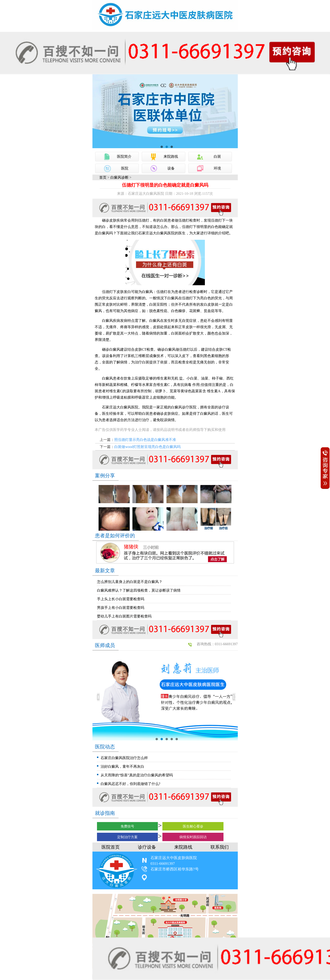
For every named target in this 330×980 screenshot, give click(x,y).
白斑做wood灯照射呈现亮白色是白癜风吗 (147, 447)
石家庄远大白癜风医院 (156, 233)
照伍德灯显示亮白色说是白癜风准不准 (145, 440)
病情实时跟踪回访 (193, 837)
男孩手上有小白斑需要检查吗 (121, 608)
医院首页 (111, 847)
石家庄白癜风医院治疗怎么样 (124, 758)
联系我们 (220, 847)
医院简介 (124, 156)
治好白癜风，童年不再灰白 (122, 766)
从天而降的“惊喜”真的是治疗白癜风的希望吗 (137, 775)
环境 (217, 168)
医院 (125, 168)
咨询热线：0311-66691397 (217, 644)
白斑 (217, 156)
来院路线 (171, 156)
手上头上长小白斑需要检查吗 (121, 599)
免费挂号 (127, 826)
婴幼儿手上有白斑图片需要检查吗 (124, 616)
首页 (103, 177)
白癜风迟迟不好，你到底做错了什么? (130, 784)
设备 (171, 168)
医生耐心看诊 (193, 826)
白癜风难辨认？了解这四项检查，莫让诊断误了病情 (139, 590)
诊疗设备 (147, 847)
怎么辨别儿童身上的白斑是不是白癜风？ (130, 582)
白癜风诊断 (119, 177)
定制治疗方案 (127, 837)
